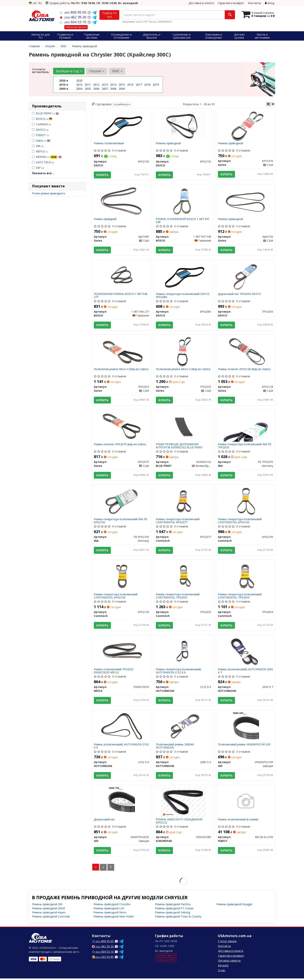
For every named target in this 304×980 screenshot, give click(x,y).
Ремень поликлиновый (109, 143)
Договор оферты (229, 962)
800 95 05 (73, 12)
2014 (113, 85)
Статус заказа (227, 943)
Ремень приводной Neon (110, 914)
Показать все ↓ (43, 173)
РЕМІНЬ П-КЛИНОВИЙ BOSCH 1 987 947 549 (183, 221)
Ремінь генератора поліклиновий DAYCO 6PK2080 (183, 296)
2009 (122, 89)
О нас (222, 972)
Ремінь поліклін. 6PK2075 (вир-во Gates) (120, 445)
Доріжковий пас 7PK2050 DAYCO (239, 294)
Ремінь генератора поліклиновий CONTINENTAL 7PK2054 (240, 597)
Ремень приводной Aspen (49, 914)
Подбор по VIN (109, 15)
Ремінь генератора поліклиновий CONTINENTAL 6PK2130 (116, 597)
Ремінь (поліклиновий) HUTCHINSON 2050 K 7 (245, 672)
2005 (88, 89)
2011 (88, 85)
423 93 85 (103, 958)
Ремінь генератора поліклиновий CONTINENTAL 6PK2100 (240, 522)
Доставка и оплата (201, 3)
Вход (269, 3)
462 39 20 (73, 17)
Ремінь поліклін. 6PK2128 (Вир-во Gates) (244, 370)
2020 (79, 80)
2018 (147, 85)
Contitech (41, 124)
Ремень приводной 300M (48, 910)
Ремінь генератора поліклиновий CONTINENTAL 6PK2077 (178, 522)
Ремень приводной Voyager (234, 906)
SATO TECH (45, 162)
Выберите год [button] (69, 71)
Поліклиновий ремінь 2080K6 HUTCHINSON (175, 747)
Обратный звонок (76, 27)
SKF (38, 168)
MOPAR (49, 157)
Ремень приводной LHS (109, 910)
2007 (105, 89)
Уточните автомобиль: (41, 70)
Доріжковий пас (104, 821)
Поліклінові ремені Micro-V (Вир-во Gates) (121, 370)
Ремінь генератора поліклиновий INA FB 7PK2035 (245, 446)
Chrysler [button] (97, 71)
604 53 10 (73, 22)
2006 (96, 89)
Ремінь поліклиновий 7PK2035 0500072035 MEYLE (114, 672)
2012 (96, 85)
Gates (43, 140)
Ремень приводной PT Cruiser (174, 910)
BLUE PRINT (47, 113)
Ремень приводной (168, 143)
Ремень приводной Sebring (172, 914)
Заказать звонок (166, 957)
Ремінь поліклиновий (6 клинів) (238, 821)
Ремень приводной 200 (47, 906)
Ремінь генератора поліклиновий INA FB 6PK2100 (121, 522)
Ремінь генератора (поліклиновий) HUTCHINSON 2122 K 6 (179, 672)
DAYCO (42, 130)
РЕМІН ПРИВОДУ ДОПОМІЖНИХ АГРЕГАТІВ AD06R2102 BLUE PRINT (179, 446)
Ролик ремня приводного (49, 193)
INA (40, 146)
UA (33, 3)
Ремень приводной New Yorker (114, 918)
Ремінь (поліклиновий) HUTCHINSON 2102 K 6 (122, 747)
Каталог (223, 967)
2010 (79, 85)
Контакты (254, 3)
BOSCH (44, 119)
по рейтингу (122, 104)
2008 (113, 89)
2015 (122, 85)
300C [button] (117, 71)
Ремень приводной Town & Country (178, 918)
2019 (156, 85)
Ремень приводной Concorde (51, 918)
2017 (139, 85)
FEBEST (42, 135)
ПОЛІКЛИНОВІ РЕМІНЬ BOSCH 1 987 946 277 (121, 296)
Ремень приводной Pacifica (173, 906)
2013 (105, 85)
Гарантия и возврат (231, 3)
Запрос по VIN (166, 961)
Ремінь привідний (105, 219)
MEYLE (40, 151)
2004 (79, 89)
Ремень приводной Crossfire (112, 906)
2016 (130, 85)
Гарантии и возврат (231, 957)
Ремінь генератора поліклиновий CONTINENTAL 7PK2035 (178, 597)
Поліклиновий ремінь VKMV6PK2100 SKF (244, 746)
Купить (103, 175)
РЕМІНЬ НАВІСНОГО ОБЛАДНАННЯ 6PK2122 (179, 822)
